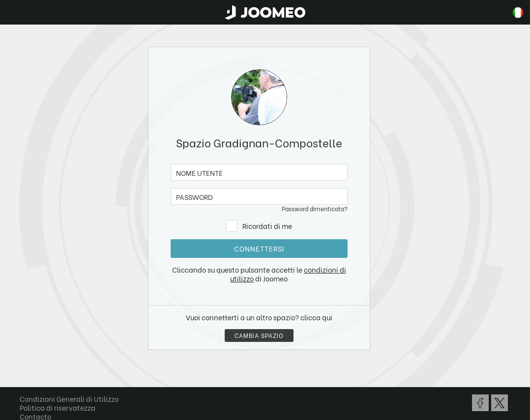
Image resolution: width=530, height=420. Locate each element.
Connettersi (259, 248)
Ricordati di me (267, 226)
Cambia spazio (259, 335)
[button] (26, 369)
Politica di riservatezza (58, 407)
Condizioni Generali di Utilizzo (69, 399)
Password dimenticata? (315, 209)
